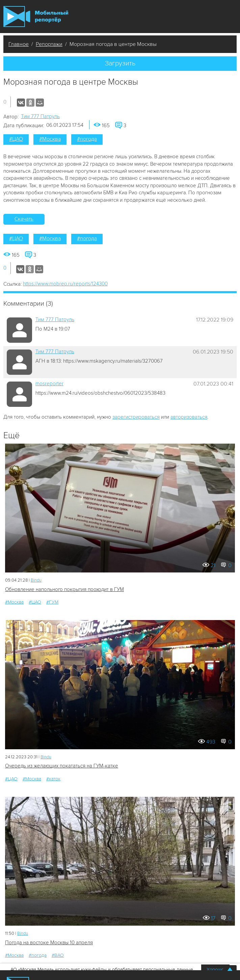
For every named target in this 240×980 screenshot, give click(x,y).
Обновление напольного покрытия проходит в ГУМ (64, 589)
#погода (87, 139)
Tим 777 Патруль (40, 116)
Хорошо (215, 969)
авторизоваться (189, 417)
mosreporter (49, 384)
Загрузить (120, 63)
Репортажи (49, 44)
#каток (53, 779)
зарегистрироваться (136, 417)
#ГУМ (52, 602)
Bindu (36, 580)
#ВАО (58, 955)
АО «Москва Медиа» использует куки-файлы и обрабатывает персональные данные (102, 969)
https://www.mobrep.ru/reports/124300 (65, 284)
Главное (19, 44)
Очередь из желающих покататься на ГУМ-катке (62, 766)
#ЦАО (16, 139)
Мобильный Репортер (36, 17)
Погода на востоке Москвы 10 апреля (49, 943)
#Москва (50, 139)
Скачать (24, 219)
